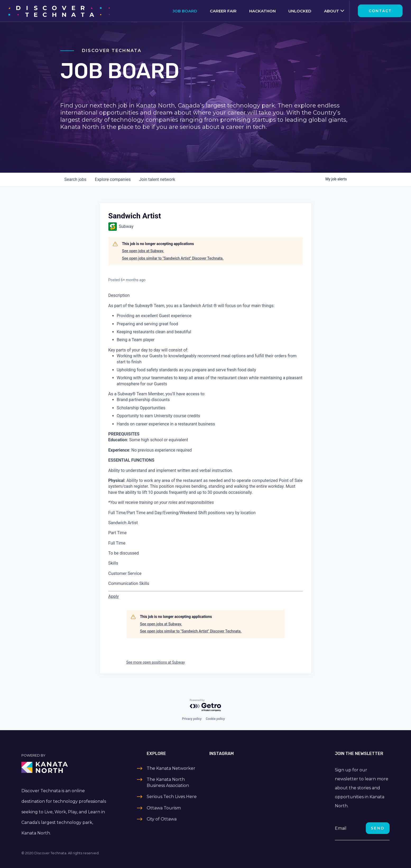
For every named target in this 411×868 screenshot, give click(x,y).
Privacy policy (192, 719)
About (332, 11)
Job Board (185, 11)
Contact (380, 11)
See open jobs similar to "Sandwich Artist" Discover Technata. (173, 258)
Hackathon (262, 11)
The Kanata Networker (171, 768)
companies (113, 179)
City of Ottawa (162, 819)
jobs (75, 179)
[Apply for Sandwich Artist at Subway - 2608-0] (114, 596)
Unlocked (300, 11)
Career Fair (223, 11)
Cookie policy (215, 719)
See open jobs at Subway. (143, 251)
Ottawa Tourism (164, 808)
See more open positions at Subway (156, 662)
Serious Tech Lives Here (172, 797)
